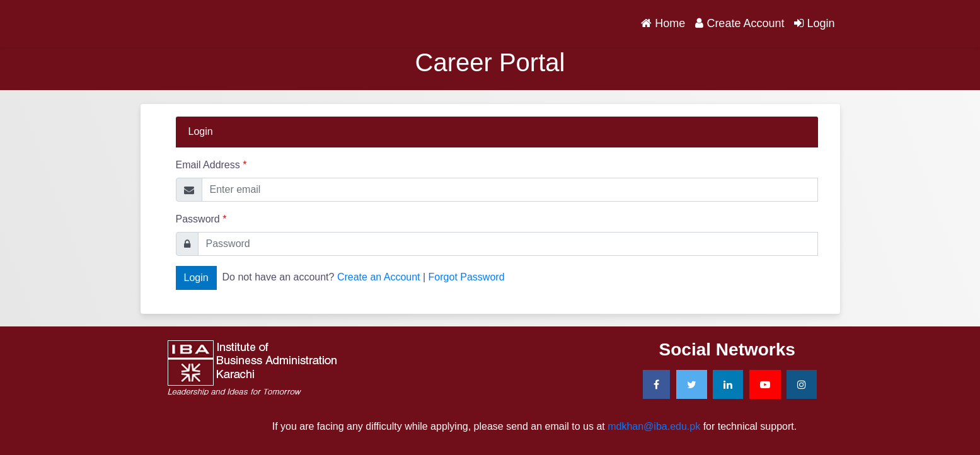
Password (201, 219)
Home (666, 22)
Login (814, 23)
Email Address (211, 165)
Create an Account (379, 277)
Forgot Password (467, 277)
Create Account (740, 23)
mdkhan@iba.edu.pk (654, 426)
